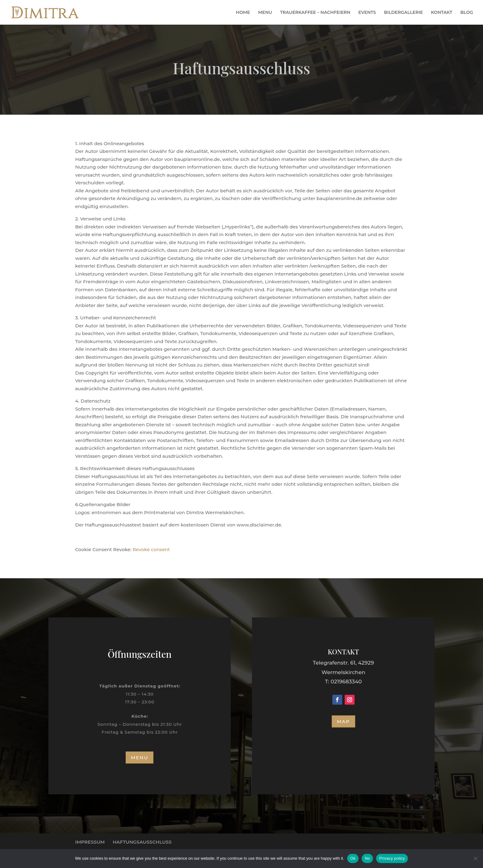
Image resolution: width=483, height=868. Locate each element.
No (367, 858)
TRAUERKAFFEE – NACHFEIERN (315, 13)
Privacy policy (392, 858)
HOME (243, 13)
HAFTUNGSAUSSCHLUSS (142, 842)
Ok (353, 858)
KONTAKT (442, 13)
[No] (475, 858)
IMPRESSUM (90, 842)
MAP (343, 721)
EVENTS (367, 13)
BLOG (467, 13)
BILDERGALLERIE (404, 13)
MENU (265, 13)
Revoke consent (151, 549)
